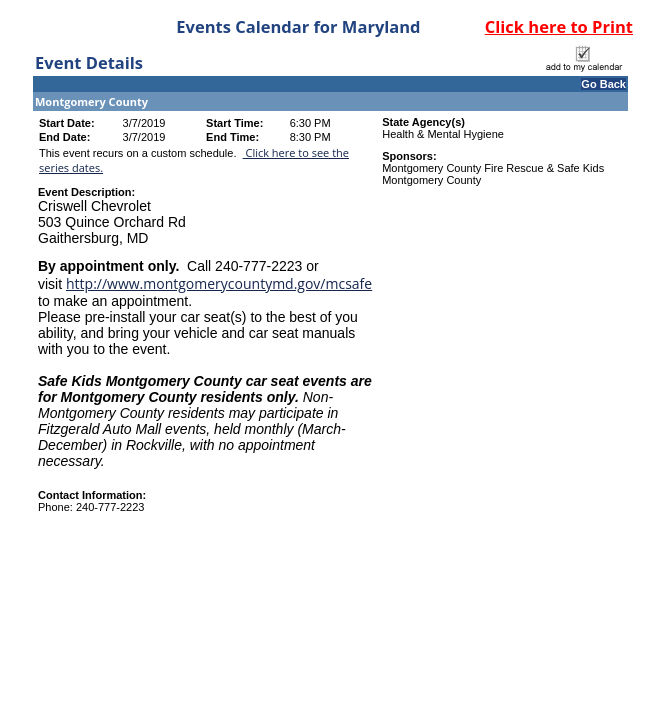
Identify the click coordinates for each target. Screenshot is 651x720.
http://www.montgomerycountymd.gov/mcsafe (219, 283)
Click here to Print (559, 26)
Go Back (603, 84)
